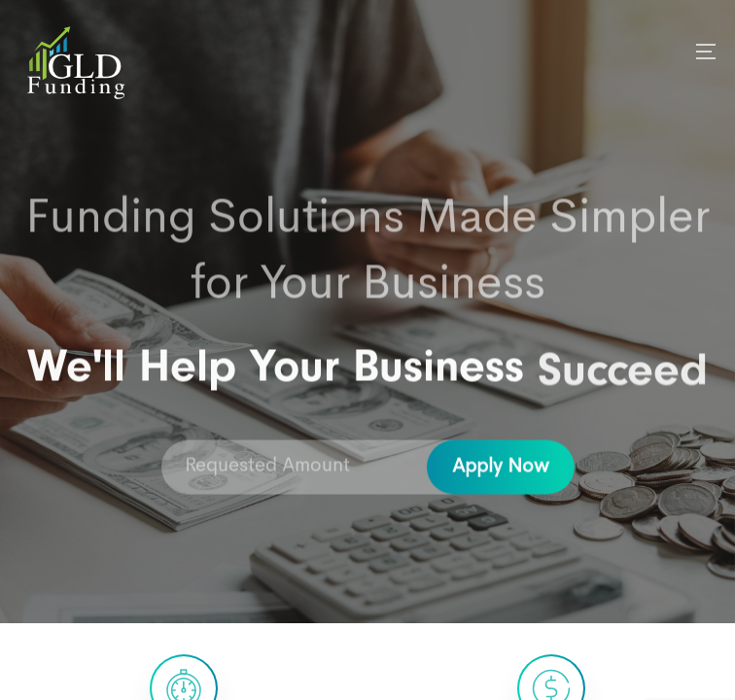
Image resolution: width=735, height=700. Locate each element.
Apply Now (501, 469)
